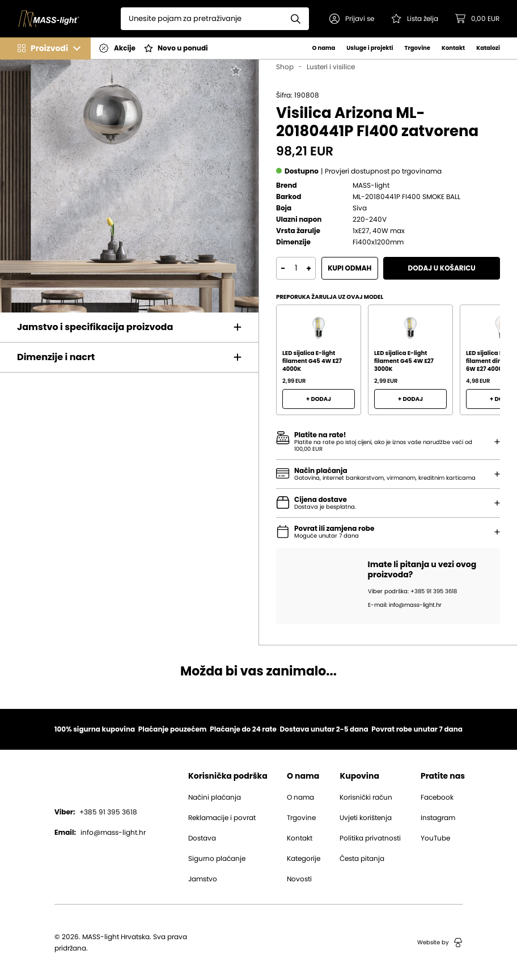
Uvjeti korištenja (366, 818)
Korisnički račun (366, 797)
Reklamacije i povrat (222, 818)
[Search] (202, 19)
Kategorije (304, 859)
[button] (352, 19)
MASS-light (371, 185)
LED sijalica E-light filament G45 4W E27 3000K (404, 361)
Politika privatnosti (370, 838)
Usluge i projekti (370, 48)
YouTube (435, 838)
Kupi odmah (349, 268)
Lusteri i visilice (331, 67)
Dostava (202, 838)
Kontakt (453, 48)
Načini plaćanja (215, 797)
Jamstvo (203, 879)
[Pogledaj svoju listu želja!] (415, 19)
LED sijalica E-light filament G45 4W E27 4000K (312, 361)
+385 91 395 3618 (96, 812)
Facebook (437, 797)
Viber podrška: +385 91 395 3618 (412, 592)
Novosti (299, 879)
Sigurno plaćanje (217, 859)
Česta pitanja (362, 859)
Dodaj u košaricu (442, 268)
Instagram (438, 818)
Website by (440, 943)
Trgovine (418, 48)
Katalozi (488, 48)
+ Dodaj (319, 399)
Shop (285, 67)
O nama (323, 48)
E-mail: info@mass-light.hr (405, 605)
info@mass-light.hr (100, 833)
